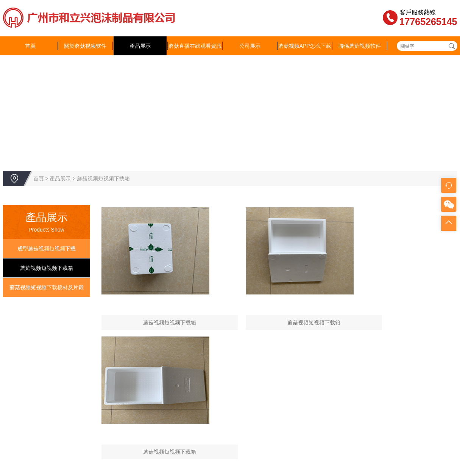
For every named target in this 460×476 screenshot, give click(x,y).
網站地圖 (11, 472)
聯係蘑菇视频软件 (360, 46)
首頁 (30, 46)
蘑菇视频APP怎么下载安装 (305, 55)
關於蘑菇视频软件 (85, 46)
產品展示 (140, 46)
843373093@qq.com (195, 422)
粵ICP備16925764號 (334, 399)
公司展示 (250, 46)
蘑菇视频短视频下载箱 (103, 178)
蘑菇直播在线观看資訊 (195, 46)
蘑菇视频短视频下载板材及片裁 (47, 287)
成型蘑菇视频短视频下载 (47, 249)
